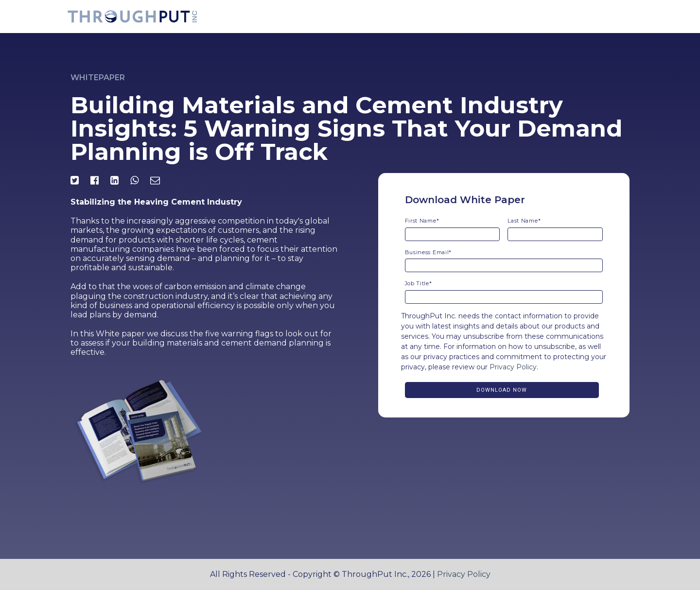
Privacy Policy (513, 367)
